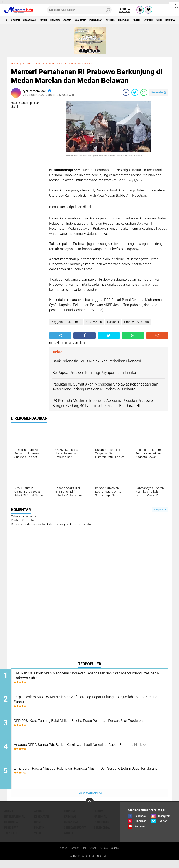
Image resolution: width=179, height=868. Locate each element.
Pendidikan (121, 20)
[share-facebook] (126, 92)
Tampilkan (160, 510)
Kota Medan (55, 63)
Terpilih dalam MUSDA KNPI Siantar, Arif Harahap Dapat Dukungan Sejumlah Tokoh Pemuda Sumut (93, 702)
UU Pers (105, 856)
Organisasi (37, 20)
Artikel (139, 20)
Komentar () (159, 92)
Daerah (19, 20)
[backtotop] (90, 809)
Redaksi (118, 856)
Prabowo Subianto (92, 63)
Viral (38, 841)
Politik (39, 835)
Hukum (54, 20)
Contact (72, 856)
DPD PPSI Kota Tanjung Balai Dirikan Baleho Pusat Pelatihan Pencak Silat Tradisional (87, 728)
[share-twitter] (135, 92)
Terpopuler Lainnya (90, 800)
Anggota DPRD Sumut (30, 63)
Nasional (71, 63)
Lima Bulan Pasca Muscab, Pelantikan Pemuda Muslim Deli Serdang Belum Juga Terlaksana (86, 779)
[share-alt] (60, 335)
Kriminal (70, 20)
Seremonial (102, 835)
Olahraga (102, 20)
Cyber (93, 856)
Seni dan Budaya (75, 835)
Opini (38, 830)
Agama (86, 20)
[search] (79, 10)
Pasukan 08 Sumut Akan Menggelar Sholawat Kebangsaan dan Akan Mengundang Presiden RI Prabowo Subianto (90, 677)
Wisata (69, 841)
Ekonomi (70, 819)
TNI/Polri (156, 20)
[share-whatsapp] (144, 92)
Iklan (83, 856)
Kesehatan (42, 824)
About (60, 856)
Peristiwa (11, 835)
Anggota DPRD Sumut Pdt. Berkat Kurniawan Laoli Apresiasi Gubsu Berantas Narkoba (94, 754)
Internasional (15, 824)
